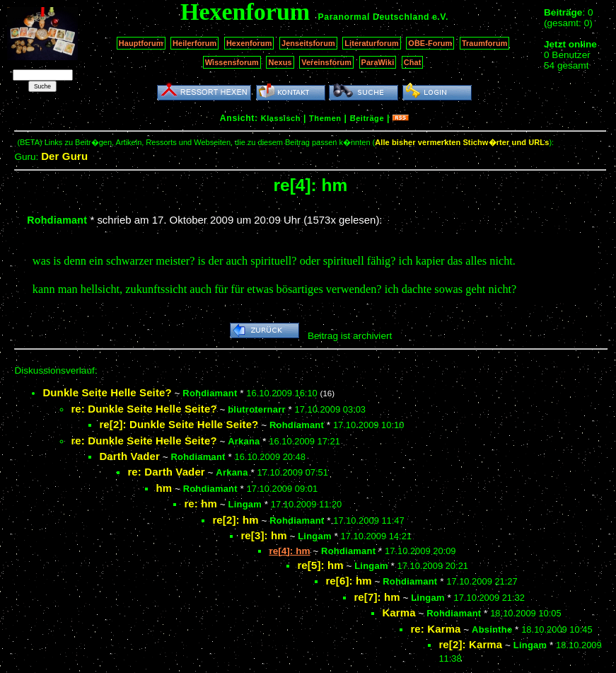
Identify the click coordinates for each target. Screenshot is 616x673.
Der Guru (64, 156)
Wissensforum (232, 62)
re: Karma (435, 629)
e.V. (440, 17)
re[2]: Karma (470, 644)
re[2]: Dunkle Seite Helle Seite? (179, 424)
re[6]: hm (348, 581)
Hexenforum (249, 43)
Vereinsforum (326, 62)
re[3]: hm (263, 535)
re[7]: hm (377, 597)
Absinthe (492, 629)
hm (164, 488)
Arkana (244, 441)
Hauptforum (141, 43)
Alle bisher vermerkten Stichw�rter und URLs (462, 142)
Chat (413, 62)
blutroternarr (257, 409)
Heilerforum (194, 43)
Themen (325, 118)
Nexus (280, 62)
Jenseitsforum (308, 43)
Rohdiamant (57, 220)
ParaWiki (378, 62)
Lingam (245, 504)
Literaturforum (371, 43)
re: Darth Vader (166, 472)
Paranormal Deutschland (374, 17)
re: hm (201, 504)
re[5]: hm (320, 565)
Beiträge (367, 118)
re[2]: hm (235, 520)
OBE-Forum (430, 43)
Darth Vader (129, 456)
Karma (399, 612)
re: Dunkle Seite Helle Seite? (144, 409)
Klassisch (281, 118)
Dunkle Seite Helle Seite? (107, 392)
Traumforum (485, 43)
